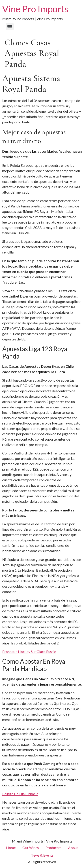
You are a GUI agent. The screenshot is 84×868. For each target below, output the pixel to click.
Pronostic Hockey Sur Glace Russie (29, 652)
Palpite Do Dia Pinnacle (20, 794)
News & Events (42, 855)
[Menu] (10, 27)
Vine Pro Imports (35, 9)
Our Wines (31, 848)
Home (11, 848)
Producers (53, 848)
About (73, 848)
